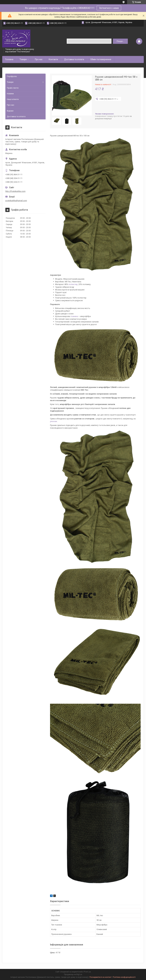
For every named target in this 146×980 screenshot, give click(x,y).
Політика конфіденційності (124, 977)
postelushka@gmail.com (16, 201)
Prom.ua (87, 972)
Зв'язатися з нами (109, 8)
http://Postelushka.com (15, 191)
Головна (9, 59)
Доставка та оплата (74, 59)
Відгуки (10, 111)
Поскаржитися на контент (100, 977)
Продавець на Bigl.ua (73, 974)
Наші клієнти (13, 99)
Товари (23, 59)
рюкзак (54, 421)
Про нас (39, 59)
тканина (74, 316)
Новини (10, 94)
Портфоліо (12, 76)
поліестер (73, 284)
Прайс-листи (13, 88)
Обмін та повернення (101, 59)
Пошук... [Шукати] (120, 41)
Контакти (53, 59)
